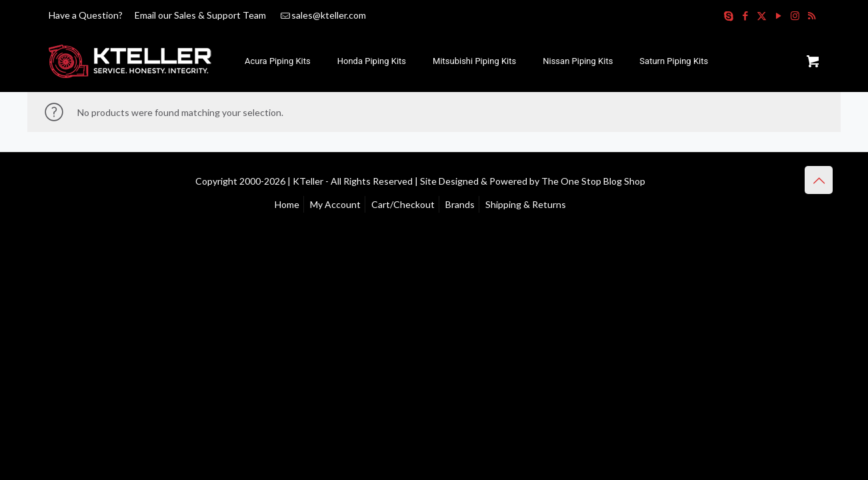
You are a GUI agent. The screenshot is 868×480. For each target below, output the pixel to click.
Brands (460, 204)
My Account (335, 204)
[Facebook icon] (745, 15)
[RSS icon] (812, 15)
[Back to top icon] (819, 180)
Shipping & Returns (526, 204)
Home (287, 204)
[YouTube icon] (778, 15)
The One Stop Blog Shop (593, 181)
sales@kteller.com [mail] (329, 15)
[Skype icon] (728, 15)
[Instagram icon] (795, 15)
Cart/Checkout (403, 204)
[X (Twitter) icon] (762, 15)
